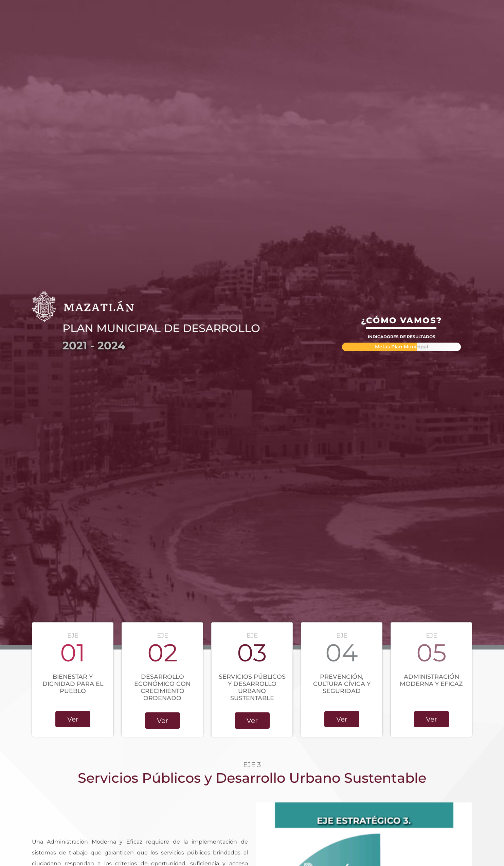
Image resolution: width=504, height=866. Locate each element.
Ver (73, 719)
